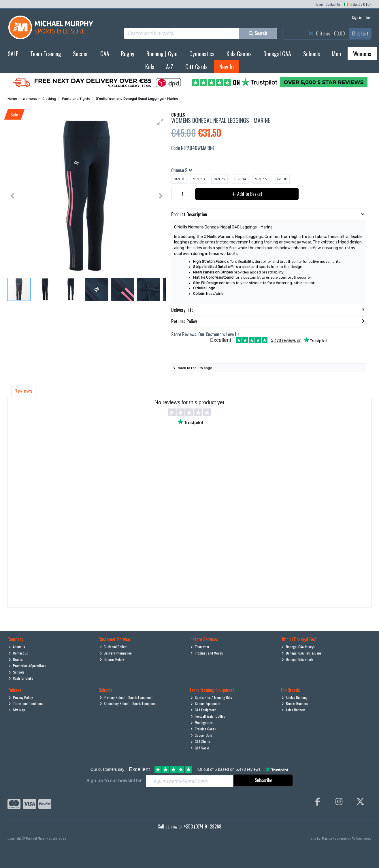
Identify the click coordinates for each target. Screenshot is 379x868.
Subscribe (263, 780)
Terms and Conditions (26, 703)
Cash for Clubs (21, 678)
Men (336, 54)
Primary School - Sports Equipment (126, 697)
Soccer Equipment (205, 703)
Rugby (128, 54)
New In (227, 67)
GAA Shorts (200, 742)
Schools (312, 54)
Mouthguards (202, 722)
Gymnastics (202, 54)
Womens (362, 54)
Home (319, 4)
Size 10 (199, 179)
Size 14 (240, 179)
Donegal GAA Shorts (298, 659)
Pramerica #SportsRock (27, 666)
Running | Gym (162, 54)
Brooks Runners (295, 703)
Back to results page (195, 368)
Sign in (357, 17)
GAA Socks (200, 748)
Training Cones (203, 729)
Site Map (17, 710)
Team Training (46, 54)
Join (369, 17)
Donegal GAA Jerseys (298, 647)
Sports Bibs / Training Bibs (211, 697)
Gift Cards (196, 67)
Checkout (360, 33)
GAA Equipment (203, 710)
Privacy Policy (21, 697)
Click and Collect (114, 647)
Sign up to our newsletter (114, 781)
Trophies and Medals (207, 653)
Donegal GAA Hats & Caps (301, 653)
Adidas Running (295, 697)
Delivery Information (116, 653)
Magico (327, 838)
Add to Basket (247, 194)
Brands (16, 659)
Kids (150, 67)
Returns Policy (112, 659)
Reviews (23, 391)
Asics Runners (294, 710)
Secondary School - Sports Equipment (128, 703)
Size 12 (220, 179)
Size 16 (261, 179)
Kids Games (239, 54)
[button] (161, 122)
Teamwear (200, 647)
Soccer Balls (202, 735)
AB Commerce (362, 838)
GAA (105, 54)
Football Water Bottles (208, 716)
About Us (17, 647)
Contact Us (333, 4)
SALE (13, 54)
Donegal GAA (277, 54)
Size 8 (179, 179)
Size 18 (281, 179)
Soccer (81, 54)
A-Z (170, 67)
